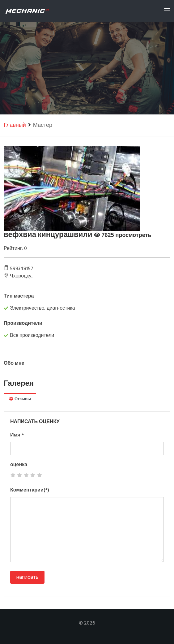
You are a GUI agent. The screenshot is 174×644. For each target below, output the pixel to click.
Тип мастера (19, 296)
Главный (15, 125)
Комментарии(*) (30, 490)
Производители (23, 324)
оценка (19, 465)
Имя (17, 435)
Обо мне (14, 363)
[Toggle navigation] (167, 12)
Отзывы (20, 399)
